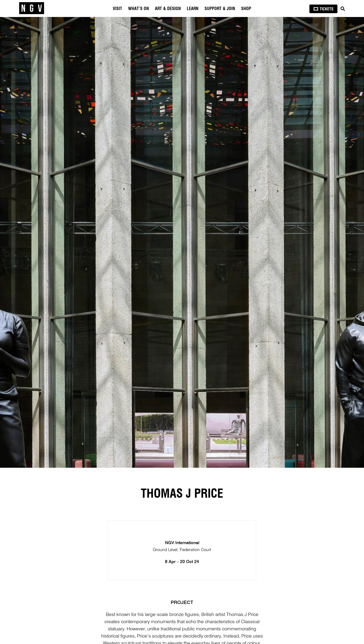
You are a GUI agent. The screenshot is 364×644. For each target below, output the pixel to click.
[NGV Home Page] (32, 8)
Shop (246, 9)
